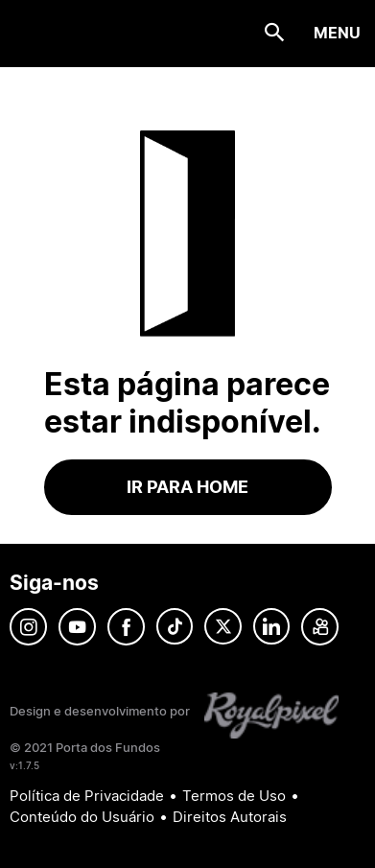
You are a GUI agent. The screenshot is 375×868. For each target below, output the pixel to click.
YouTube (77, 627)
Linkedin (271, 626)
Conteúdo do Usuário (82, 817)
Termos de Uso (234, 796)
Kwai (320, 627)
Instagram (28, 627)
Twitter (223, 626)
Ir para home (187, 487)
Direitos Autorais (230, 817)
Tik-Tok (175, 626)
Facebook (126, 627)
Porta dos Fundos (43, 34)
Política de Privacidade (87, 796)
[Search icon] (275, 33)
